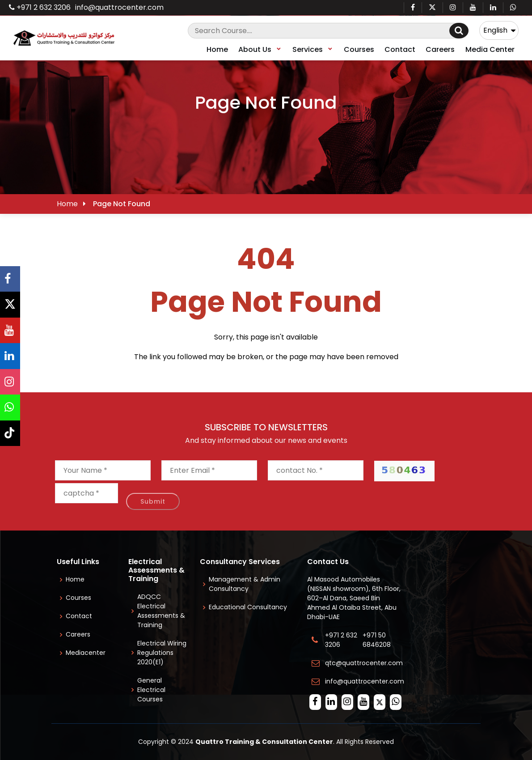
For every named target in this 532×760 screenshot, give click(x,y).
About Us (260, 49)
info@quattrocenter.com (119, 7)
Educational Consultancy (248, 607)
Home (217, 49)
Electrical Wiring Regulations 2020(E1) (162, 653)
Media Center (490, 49)
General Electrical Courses (151, 690)
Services (313, 49)
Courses (359, 49)
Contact (400, 49)
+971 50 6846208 (378, 640)
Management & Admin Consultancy (245, 584)
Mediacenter (86, 653)
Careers (440, 49)
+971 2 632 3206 (40, 7)
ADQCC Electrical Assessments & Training (161, 611)
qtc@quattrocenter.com (364, 663)
